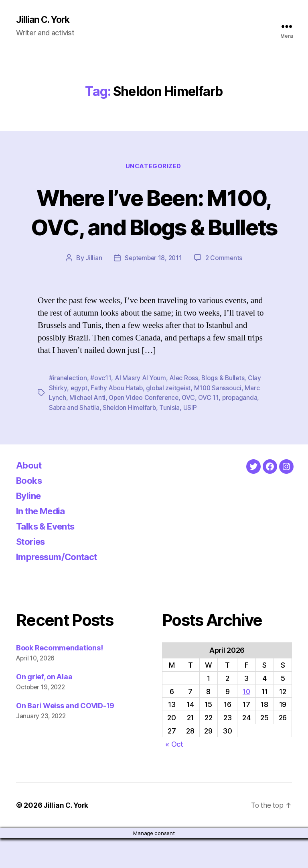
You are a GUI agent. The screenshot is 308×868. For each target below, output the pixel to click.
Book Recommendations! (59, 677)
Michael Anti (88, 428)
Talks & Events (49, 556)
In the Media (44, 541)
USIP (191, 437)
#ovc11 (101, 408)
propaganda (244, 428)
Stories (32, 571)
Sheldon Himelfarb (130, 437)
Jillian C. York (44, 20)
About (30, 495)
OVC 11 (212, 428)
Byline (30, 525)
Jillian (92, 288)
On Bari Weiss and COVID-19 (65, 735)
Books (30, 510)
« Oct (174, 773)
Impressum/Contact (61, 586)
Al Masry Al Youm (141, 408)
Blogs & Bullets (225, 408)
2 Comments (225, 288)
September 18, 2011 (153, 288)
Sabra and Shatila (74, 437)
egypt (79, 418)
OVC (191, 428)
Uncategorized (154, 167)
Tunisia (171, 437)
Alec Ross (185, 408)
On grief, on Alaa (44, 706)
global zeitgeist (170, 418)
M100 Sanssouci (220, 418)
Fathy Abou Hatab (118, 418)
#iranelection (68, 408)
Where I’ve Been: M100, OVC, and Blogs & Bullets (154, 227)
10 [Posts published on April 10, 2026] (246, 721)
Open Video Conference (145, 428)
